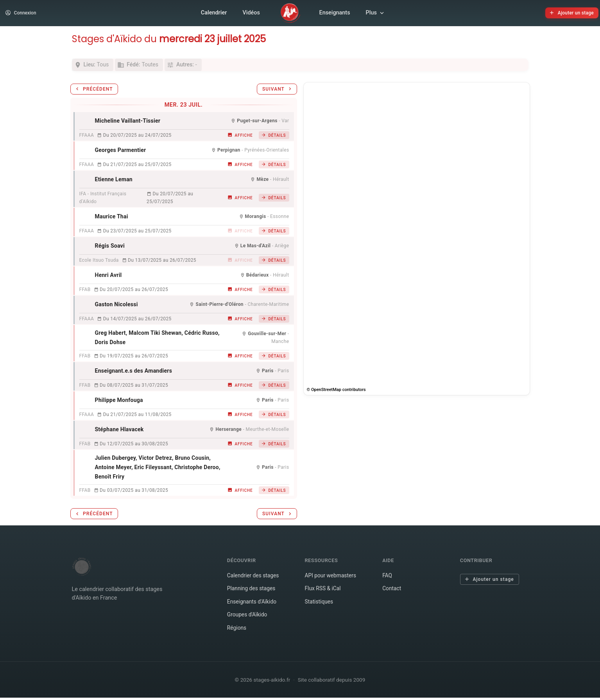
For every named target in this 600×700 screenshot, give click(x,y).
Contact (392, 591)
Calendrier (214, 14)
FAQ (387, 578)
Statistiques (319, 604)
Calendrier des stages (254, 578)
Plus (376, 14)
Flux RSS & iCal (323, 591)
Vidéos (251, 14)
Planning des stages (252, 591)
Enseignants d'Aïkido (253, 604)
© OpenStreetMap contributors (336, 392)
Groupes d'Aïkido (248, 617)
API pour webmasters (331, 578)
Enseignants (335, 14)
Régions (237, 630)
